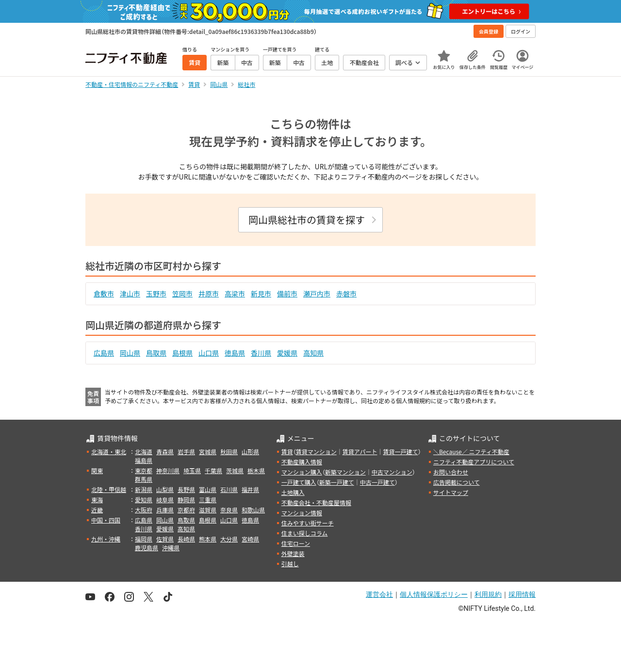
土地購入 (293, 492)
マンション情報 (302, 513)
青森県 (165, 451)
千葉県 (213, 470)
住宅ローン (296, 543)
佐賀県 (165, 539)
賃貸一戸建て (400, 451)
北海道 (144, 451)
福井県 (250, 489)
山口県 (209, 353)
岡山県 (130, 353)
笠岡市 (182, 294)
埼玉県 (192, 470)
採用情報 (522, 594)
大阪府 (144, 510)
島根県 (182, 353)
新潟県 (144, 489)
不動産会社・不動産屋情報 (316, 502)
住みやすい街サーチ (308, 523)
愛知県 (144, 500)
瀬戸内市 (317, 294)
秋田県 (229, 451)
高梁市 (235, 294)
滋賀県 (208, 510)
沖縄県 (171, 548)
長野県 (186, 489)
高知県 (313, 353)
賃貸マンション (316, 451)
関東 (97, 470)
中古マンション (392, 472)
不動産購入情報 (302, 462)
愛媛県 (287, 353)
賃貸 (287, 451)
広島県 (104, 353)
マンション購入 (302, 472)
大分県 (229, 539)
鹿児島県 (147, 548)
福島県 (144, 460)
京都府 (186, 510)
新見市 (261, 294)
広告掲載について (457, 482)
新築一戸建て (337, 482)
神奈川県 (168, 470)
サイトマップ (451, 492)
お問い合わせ (451, 472)
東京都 (144, 470)
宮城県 (208, 451)
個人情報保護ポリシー (434, 594)
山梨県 (165, 489)
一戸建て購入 (299, 482)
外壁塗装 (293, 553)
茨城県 (235, 470)
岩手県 (186, 451)
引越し (290, 564)
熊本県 (208, 539)
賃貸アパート (360, 451)
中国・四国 (106, 520)
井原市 (209, 294)
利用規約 (488, 594)
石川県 (229, 489)
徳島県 (235, 353)
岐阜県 (165, 500)
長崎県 (186, 539)
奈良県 (229, 510)
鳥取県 (156, 353)
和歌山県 (253, 510)
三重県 (208, 500)
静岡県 (186, 500)
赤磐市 (346, 294)
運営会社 (379, 594)
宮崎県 (250, 539)
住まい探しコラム (305, 533)
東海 (97, 500)
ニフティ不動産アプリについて (474, 462)
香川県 (261, 353)
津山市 (130, 294)
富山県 (208, 489)
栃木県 (256, 470)
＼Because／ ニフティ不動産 (471, 451)
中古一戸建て (377, 482)
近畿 (97, 510)
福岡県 (144, 539)
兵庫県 (165, 510)
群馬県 (144, 479)
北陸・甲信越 (109, 489)
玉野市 (156, 294)
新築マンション (345, 472)
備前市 (287, 294)
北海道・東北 (109, 451)
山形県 (250, 451)
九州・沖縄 (106, 539)
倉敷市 (104, 294)
